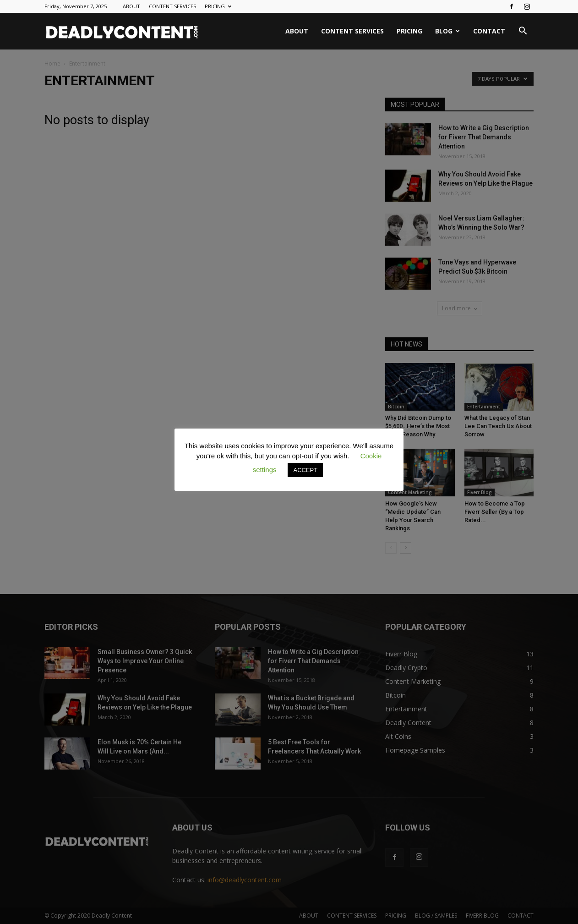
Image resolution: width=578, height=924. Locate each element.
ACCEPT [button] (305, 470)
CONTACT (489, 31)
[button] (523, 32)
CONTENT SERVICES (172, 6)
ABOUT (131, 6)
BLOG (447, 31)
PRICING (218, 6)
